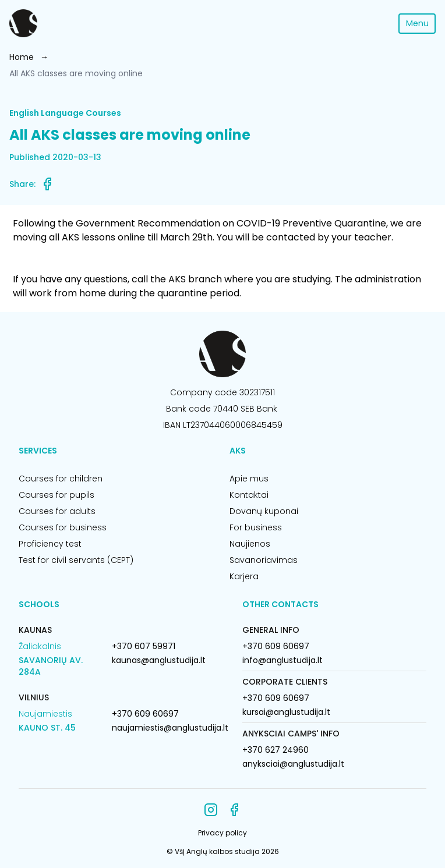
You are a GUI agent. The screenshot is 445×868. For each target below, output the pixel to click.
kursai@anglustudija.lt (286, 712)
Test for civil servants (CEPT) (76, 560)
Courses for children (61, 479)
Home (22, 57)
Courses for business (63, 527)
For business (256, 527)
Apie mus (249, 479)
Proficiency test (50, 544)
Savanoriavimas (264, 560)
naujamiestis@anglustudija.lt (170, 728)
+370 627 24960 (276, 750)
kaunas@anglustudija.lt (159, 660)
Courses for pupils (56, 495)
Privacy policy (223, 833)
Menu (417, 23)
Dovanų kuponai (264, 511)
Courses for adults (57, 511)
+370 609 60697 (145, 714)
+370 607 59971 (144, 646)
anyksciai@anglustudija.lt (293, 764)
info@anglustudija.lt (282, 660)
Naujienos (250, 544)
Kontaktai (249, 495)
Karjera (244, 576)
